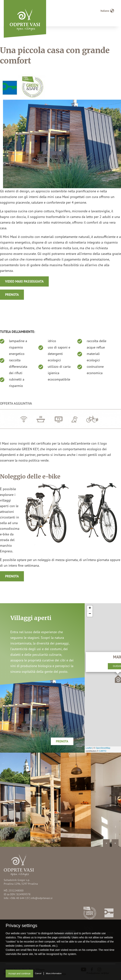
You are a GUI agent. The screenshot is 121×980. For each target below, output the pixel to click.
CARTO (103, 751)
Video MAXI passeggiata (24, 281)
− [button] (90, 614)
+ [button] (90, 608)
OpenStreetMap (103, 748)
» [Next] (115, 843)
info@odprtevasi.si (41, 898)
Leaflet (89, 748)
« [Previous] (106, 843)
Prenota (12, 295)
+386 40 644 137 (19, 898)
